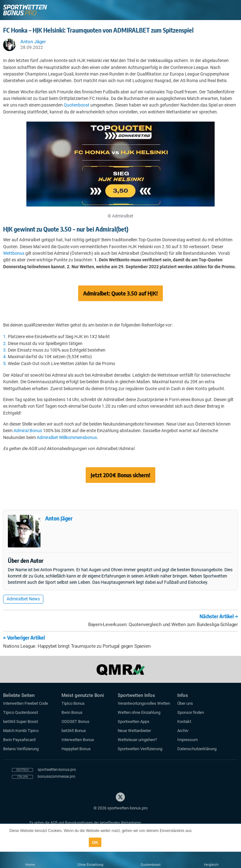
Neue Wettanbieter (134, 731)
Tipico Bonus (73, 703)
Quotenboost (77, 105)
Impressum (187, 740)
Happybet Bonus (76, 749)
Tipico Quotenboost (21, 712)
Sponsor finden (191, 712)
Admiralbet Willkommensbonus (67, 437)
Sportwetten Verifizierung (140, 749)
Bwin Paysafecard (19, 740)
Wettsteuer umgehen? (137, 740)
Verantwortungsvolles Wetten (144, 703)
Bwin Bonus (72, 712)
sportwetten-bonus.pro (57, 770)
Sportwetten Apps (134, 722)
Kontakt (184, 722)
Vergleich (211, 865)
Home (30, 865)
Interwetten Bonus (78, 740)
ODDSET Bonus (75, 722)
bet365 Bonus (74, 731)
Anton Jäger (59, 518)
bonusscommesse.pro (56, 776)
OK (95, 842)
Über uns (185, 703)
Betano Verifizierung (21, 749)
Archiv (183, 731)
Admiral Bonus (28, 431)
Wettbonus (14, 253)
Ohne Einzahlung (90, 865)
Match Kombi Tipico (21, 731)
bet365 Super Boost (21, 722)
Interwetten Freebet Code (26, 703)
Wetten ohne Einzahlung (139, 712)
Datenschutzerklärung (197, 749)
